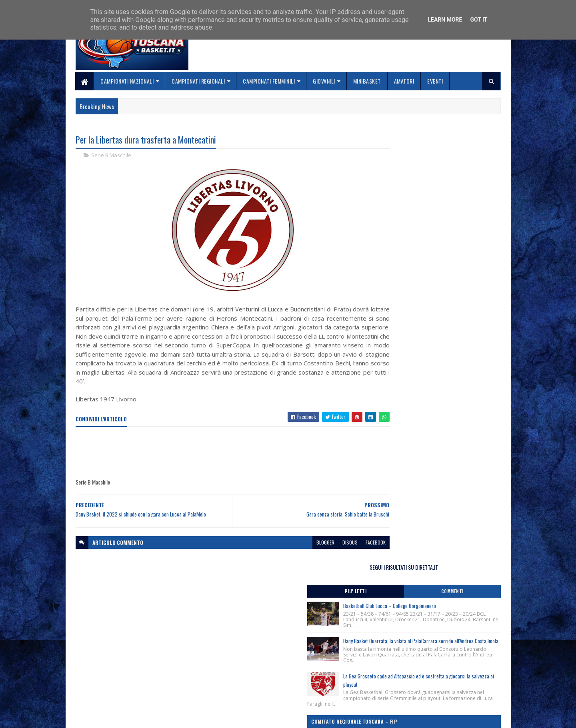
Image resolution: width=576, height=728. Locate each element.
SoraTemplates (113, 717)
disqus (319, 552)
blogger (295, 552)
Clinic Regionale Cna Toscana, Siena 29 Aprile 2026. (430, 364)
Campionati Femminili (269, 81)
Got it (479, 20)
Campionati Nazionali (127, 81)
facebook (345, 552)
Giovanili (324, 81)
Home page (234, 666)
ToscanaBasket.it (407, 462)
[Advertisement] (221, 463)
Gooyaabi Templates (180, 717)
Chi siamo (232, 675)
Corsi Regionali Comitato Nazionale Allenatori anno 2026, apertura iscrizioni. (431, 348)
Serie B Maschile (111, 156)
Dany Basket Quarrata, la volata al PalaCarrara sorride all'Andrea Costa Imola (452, 234)
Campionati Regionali (199, 81)
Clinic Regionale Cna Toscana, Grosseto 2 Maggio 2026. (435, 381)
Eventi (435, 81)
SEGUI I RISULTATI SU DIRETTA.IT (437, 142)
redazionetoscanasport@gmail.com (452, 667)
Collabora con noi (242, 685)
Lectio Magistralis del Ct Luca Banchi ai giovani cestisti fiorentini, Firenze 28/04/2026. (433, 413)
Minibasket (367, 81)
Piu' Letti (405, 166)
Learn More (445, 20)
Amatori (404, 81)
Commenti (469, 166)
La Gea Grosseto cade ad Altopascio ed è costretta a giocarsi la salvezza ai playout (451, 283)
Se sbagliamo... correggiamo (256, 695)
